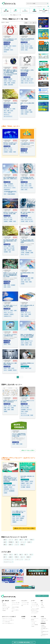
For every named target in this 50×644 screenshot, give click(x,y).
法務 (21, 444)
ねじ (9, 408)
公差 (31, 483)
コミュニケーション (29, 341)
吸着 (14, 109)
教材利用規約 (44, 627)
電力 (26, 50)
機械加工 (23, 483)
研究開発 (6, 252)
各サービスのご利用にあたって (8, 623)
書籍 (42, 604)
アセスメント (11, 186)
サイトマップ (34, 621)
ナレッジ (12, 489)
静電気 (6, 411)
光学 (27, 48)
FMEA (14, 485)
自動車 (6, 85)
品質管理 (27, 112)
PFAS (5, 52)
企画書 (11, 557)
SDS (12, 50)
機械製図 (22, 518)
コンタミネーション (28, 219)
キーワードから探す (6, 607)
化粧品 (31, 188)
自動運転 (31, 48)
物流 (21, 555)
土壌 (30, 186)
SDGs (6, 555)
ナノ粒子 (31, 221)
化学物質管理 (7, 50)
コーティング (28, 77)
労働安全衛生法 (7, 190)
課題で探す (5, 606)
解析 (21, 540)
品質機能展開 (12, 491)
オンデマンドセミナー (25, 339)
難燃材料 (10, 79)
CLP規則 (6, 46)
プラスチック (7, 115)
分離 (8, 111)
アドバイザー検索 (35, 604)
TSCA (9, 48)
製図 (14, 516)
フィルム (10, 148)
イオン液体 (12, 248)
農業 (32, 253)
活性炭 (9, 250)
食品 (22, 83)
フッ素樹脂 (23, 79)
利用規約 (43, 625)
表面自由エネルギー (8, 316)
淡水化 (30, 251)
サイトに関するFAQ (6, 622)
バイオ (10, 109)
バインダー (27, 406)
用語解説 (4, 610)
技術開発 (13, 285)
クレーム (10, 406)
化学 (10, 46)
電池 (22, 406)
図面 (22, 481)
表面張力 (12, 314)
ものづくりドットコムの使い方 (8, 620)
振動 (12, 408)
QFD (5, 485)
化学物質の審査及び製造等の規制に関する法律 (10, 192)
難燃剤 (6, 79)
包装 (31, 46)
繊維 (9, 83)
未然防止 (27, 343)
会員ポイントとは (44, 620)
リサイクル (6, 150)
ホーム (3, 15)
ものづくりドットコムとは (7, 619)
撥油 (15, 311)
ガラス (26, 83)
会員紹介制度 (44, 619)
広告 (31, 555)
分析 (22, 110)
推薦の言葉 (43, 622)
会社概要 (24, 619)
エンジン (6, 491)
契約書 (29, 557)
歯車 (21, 520)
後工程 (31, 481)
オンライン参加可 (7, 42)
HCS (5, 48)
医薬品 (11, 152)
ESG (11, 555)
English (33, 626)
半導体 (23, 253)
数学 (5, 557)
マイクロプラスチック (8, 116)
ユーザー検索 (34, 603)
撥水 (12, 311)
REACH (14, 46)
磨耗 (9, 410)
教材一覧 (43, 607)
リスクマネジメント (8, 559)
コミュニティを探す (25, 603)
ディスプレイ (27, 44)
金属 (5, 408)
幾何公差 (28, 487)
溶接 (14, 520)
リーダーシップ (19, 559)
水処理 (6, 109)
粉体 (27, 282)
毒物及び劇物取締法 (11, 194)
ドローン (27, 559)
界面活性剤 (6, 314)
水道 (26, 114)
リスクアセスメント (8, 188)
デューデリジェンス (25, 188)
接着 (32, 415)
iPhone (27, 46)
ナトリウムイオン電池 (25, 415)
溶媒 (13, 250)
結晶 (22, 81)
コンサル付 (23, 485)
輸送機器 (27, 316)
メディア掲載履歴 (35, 625)
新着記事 (4, 604)
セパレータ (29, 410)
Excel (5, 113)
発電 (14, 444)
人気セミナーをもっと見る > (28, 450)
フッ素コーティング (28, 81)
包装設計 (6, 152)
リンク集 (33, 623)
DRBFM (9, 485)
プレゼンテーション (8, 562)
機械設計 (27, 481)
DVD (42, 603)
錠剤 (15, 152)
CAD (14, 518)
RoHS (10, 81)
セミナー (7, 15)
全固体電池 (23, 410)
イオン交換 (6, 248)
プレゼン (27, 255)
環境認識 (27, 253)
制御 (30, 110)
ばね (17, 520)
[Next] (22, 377)
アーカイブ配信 (7, 44)
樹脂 (5, 83)
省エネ (23, 557)
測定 (22, 114)
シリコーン (31, 83)
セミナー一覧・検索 (16, 603)
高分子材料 (11, 85)
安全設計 (13, 83)
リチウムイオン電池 (25, 408)
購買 (12, 410)
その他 (43, 606)
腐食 (5, 410)
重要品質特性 (7, 489)
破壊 (26, 368)
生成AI (10, 487)
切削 (27, 483)
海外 (5, 287)
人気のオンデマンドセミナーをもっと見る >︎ (24, 528)
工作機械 (23, 487)
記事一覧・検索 (5, 609)
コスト (6, 406)
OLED (22, 46)
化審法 (23, 48)
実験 (31, 112)
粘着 (30, 314)
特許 (26, 555)
